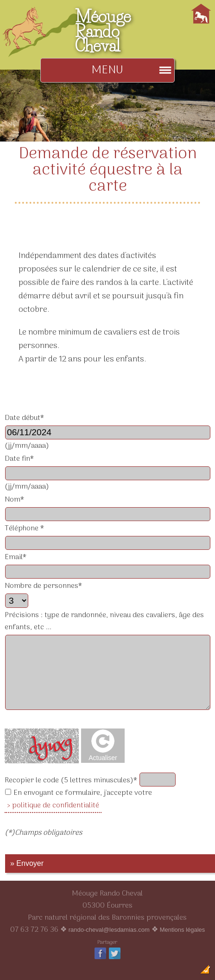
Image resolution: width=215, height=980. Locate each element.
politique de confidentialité (56, 806)
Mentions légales (183, 930)
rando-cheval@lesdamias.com (109, 930)
